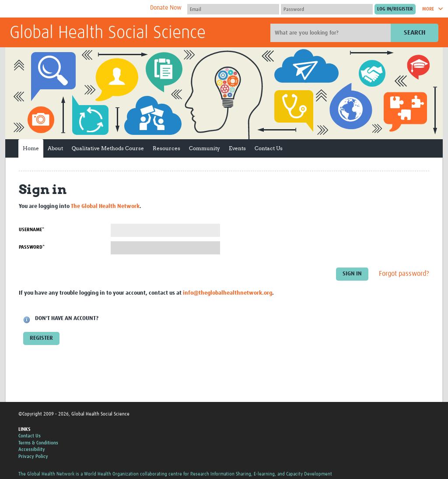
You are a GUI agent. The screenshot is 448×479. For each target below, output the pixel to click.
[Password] (327, 9)
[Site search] (332, 33)
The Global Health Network (75, 9)
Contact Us (269, 148)
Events (237, 148)
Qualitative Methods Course (108, 148)
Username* (31, 230)
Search (415, 33)
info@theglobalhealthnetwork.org (227, 293)
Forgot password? (404, 274)
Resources (166, 148)
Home (31, 148)
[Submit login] (395, 9)
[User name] (233, 9)
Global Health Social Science (108, 33)
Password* (32, 247)
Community (205, 148)
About (55, 148)
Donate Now (166, 8)
